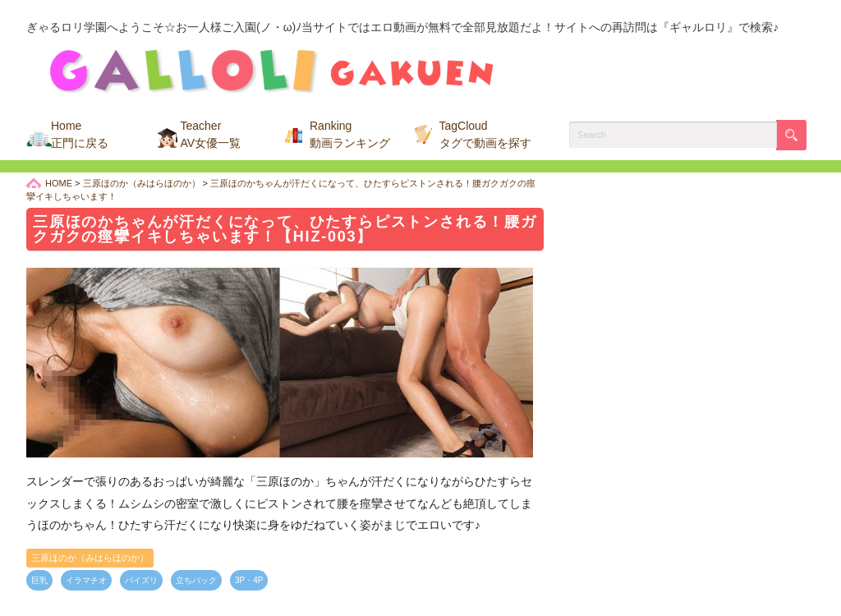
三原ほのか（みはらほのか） (90, 558)
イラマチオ (86, 580)
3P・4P (249, 580)
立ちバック (196, 580)
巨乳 (39, 580)
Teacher (211, 134)
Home (80, 134)
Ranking (350, 134)
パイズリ (141, 580)
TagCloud (485, 134)
